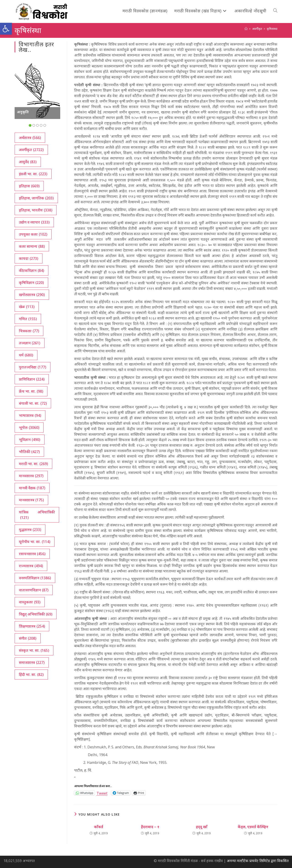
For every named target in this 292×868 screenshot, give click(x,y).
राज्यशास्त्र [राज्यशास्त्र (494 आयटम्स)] (31, 566)
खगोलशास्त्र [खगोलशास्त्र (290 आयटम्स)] (32, 295)
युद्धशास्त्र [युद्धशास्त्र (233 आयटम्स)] (30, 530)
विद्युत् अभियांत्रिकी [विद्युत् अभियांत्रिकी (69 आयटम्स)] (36, 614)
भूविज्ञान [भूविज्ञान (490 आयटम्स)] (30, 440)
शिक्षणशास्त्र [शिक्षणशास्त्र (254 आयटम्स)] (32, 626)
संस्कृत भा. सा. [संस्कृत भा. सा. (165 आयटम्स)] (34, 650)
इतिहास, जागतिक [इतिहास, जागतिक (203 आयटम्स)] (36, 198)
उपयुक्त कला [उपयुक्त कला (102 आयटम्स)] (33, 234)
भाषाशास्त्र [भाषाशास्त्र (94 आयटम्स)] (30, 415)
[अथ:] (246, 29)
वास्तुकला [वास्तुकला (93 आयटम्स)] (30, 602)
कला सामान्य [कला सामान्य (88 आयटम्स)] (32, 246)
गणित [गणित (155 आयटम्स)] (28, 319)
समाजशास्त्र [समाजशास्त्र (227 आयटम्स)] (32, 662)
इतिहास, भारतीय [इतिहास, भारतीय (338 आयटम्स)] (36, 210)
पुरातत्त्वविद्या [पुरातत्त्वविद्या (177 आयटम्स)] (33, 367)
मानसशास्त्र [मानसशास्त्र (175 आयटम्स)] (31, 500)
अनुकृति (23, 112)
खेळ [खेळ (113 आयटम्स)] (27, 307)
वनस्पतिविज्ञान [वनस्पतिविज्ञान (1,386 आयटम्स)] (35, 578)
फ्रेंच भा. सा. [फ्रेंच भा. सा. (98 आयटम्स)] (31, 391)
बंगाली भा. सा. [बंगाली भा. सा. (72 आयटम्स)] (33, 403)
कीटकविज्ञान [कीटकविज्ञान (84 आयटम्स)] (31, 270)
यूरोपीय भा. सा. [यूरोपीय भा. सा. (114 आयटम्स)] (35, 542)
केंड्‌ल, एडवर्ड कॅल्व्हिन (253, 827)
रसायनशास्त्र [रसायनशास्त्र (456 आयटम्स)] (32, 554)
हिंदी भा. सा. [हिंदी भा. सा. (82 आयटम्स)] (31, 675)
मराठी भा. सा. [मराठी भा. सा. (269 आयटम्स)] (33, 464)
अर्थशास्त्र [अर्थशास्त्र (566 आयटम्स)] (30, 138)
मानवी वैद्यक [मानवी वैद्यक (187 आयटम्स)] (32, 488)
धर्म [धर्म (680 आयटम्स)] (26, 355)
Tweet (102, 793)
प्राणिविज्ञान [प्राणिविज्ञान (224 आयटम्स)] (32, 379)
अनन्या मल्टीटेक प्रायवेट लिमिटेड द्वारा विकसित (258, 861)
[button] (6, 29)
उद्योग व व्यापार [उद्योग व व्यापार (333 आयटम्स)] (34, 222)
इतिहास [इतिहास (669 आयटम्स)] (29, 186)
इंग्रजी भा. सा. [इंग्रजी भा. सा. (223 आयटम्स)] (33, 174)
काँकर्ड (99, 827)
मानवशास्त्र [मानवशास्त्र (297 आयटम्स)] (31, 476)
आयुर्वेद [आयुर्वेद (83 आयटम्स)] (28, 162)
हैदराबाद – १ (150, 827)
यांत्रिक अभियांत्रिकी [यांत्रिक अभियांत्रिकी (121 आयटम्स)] (37, 515)
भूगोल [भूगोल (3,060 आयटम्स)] (29, 428)
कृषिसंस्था (272, 29)
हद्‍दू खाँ (202, 827)
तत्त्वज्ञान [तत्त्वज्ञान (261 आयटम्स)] (30, 343)
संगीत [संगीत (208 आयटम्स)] (28, 638)
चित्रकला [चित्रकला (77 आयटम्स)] (29, 331)
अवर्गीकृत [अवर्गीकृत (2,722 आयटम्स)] (31, 150)
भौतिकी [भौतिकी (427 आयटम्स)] (29, 452)
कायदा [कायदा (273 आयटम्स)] (29, 258)
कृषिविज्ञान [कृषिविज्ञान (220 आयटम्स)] (31, 283)
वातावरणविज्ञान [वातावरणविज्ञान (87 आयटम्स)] (34, 590)
